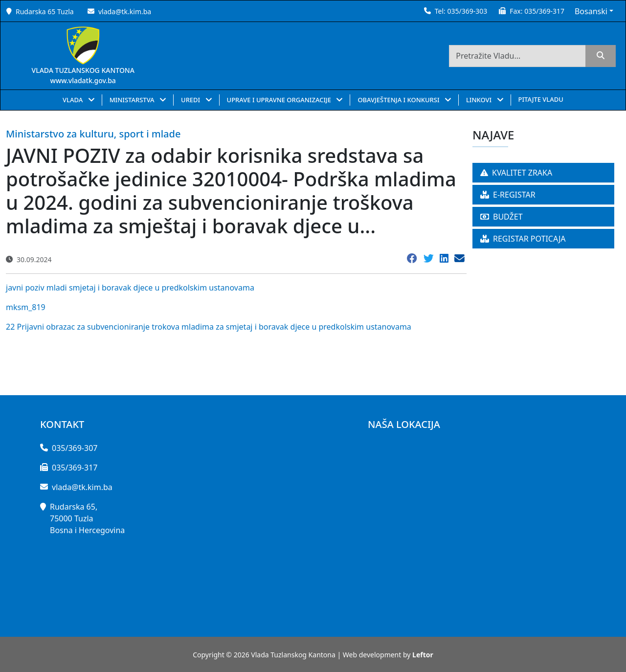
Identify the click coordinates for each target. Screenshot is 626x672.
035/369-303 (467, 11)
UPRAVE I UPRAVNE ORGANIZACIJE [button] (280, 100)
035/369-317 (544, 11)
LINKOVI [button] (480, 100)
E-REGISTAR (508, 195)
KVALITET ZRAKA (516, 173)
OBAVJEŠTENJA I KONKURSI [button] (399, 100)
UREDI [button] (191, 100)
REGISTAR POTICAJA (523, 239)
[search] (601, 56)
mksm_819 (26, 307)
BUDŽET (502, 217)
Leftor (423, 655)
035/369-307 (75, 448)
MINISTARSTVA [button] (133, 100)
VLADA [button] (74, 100)
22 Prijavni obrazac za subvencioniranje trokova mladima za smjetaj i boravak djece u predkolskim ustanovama (209, 327)
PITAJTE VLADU (541, 99)
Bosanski (591, 11)
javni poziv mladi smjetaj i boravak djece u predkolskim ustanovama (130, 288)
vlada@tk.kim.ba (125, 11)
